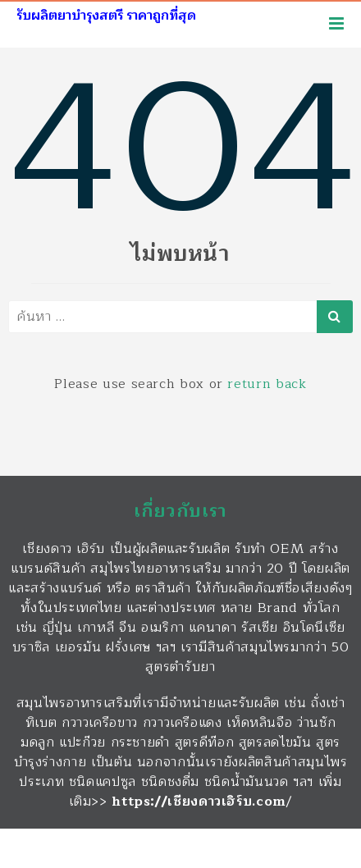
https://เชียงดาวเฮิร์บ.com (199, 802)
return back (267, 384)
